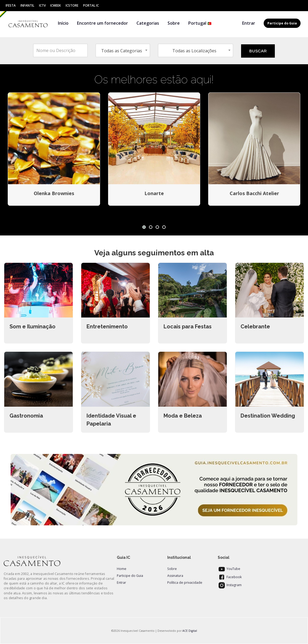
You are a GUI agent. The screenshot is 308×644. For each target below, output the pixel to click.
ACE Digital (190, 631)
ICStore (72, 5)
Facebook (230, 577)
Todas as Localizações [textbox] (194, 51)
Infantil (27, 5)
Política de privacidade (185, 583)
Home (122, 569)
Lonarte (154, 193)
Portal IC (91, 5)
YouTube (229, 569)
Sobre (174, 23)
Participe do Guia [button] (282, 23)
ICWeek (55, 5)
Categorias (148, 23)
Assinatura (175, 576)
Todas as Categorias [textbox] (122, 51)
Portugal (200, 23)
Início (63, 23)
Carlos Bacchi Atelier (254, 193)
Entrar (249, 23)
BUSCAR (258, 51)
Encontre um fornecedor (102, 23)
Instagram (230, 585)
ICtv (42, 5)
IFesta (11, 5)
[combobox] (123, 50)
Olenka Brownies (54, 193)
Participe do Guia (130, 576)
